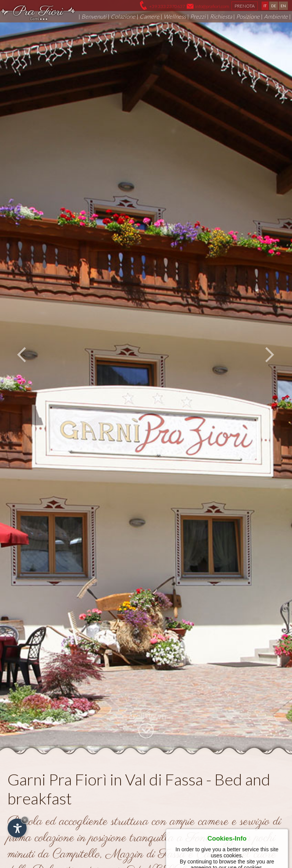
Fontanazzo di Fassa (174, 754)
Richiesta (221, 16)
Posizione (248, 16)
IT (265, 6)
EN (283, 6)
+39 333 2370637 (167, 6)
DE (274, 6)
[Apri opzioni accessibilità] (17, 828)
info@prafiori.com (212, 6)
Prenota (245, 6)
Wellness (175, 16)
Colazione (123, 16)
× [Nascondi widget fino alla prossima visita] (25, 820)
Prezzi (198, 16)
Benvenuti (94, 16)
